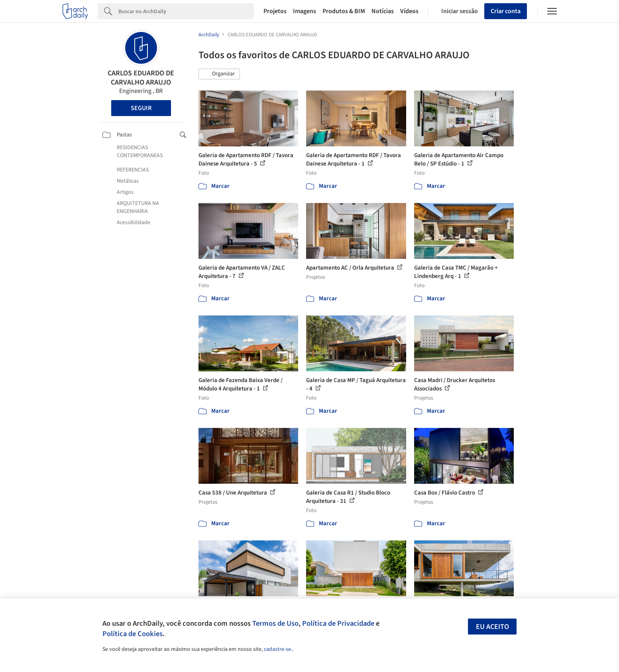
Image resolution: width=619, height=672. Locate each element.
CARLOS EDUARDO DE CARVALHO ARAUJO (141, 78)
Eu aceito (492, 627)
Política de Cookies (133, 634)
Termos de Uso (275, 623)
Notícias (383, 11)
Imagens (305, 11)
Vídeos (409, 11)
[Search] (186, 11)
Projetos (275, 11)
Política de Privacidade (338, 623)
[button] (219, 74)
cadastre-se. (278, 649)
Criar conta (506, 11)
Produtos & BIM (344, 11)
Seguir (141, 108)
